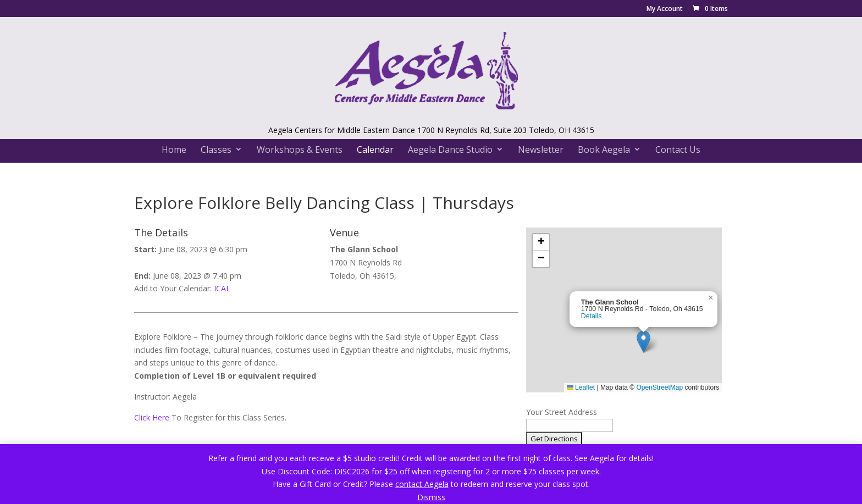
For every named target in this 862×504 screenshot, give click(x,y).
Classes (216, 149)
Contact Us (678, 149)
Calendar (375, 149)
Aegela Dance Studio (450, 149)
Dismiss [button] (431, 497)
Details (592, 316)
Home (174, 149)
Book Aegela (604, 149)
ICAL (222, 288)
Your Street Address (562, 412)
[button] (643, 342)
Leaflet (581, 387)
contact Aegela (422, 484)
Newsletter (541, 149)
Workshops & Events (300, 149)
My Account (665, 9)
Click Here (152, 417)
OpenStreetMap (659, 387)
